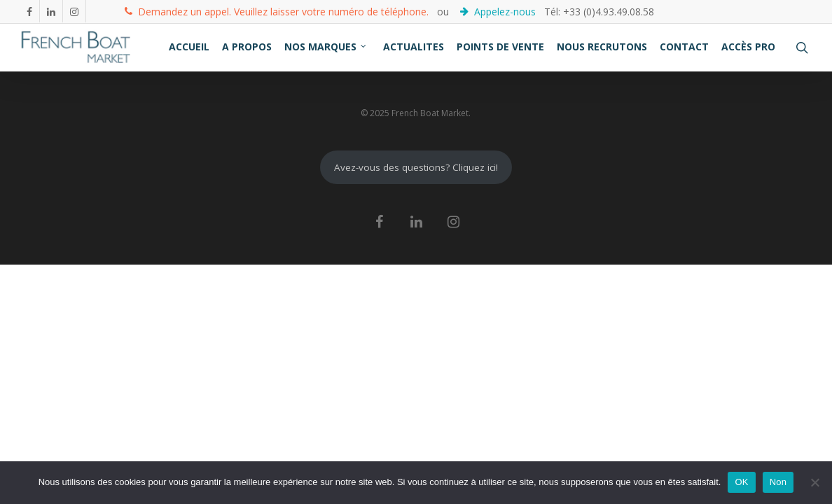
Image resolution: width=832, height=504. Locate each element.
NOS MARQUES (326, 47)
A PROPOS (247, 47)
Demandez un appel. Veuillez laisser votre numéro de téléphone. (277, 11)
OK (741, 482)
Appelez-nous (499, 11)
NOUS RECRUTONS (602, 47)
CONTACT (684, 47)
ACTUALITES (414, 47)
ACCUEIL (189, 47)
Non (778, 482)
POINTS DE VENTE (500, 47)
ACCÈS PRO (748, 47)
